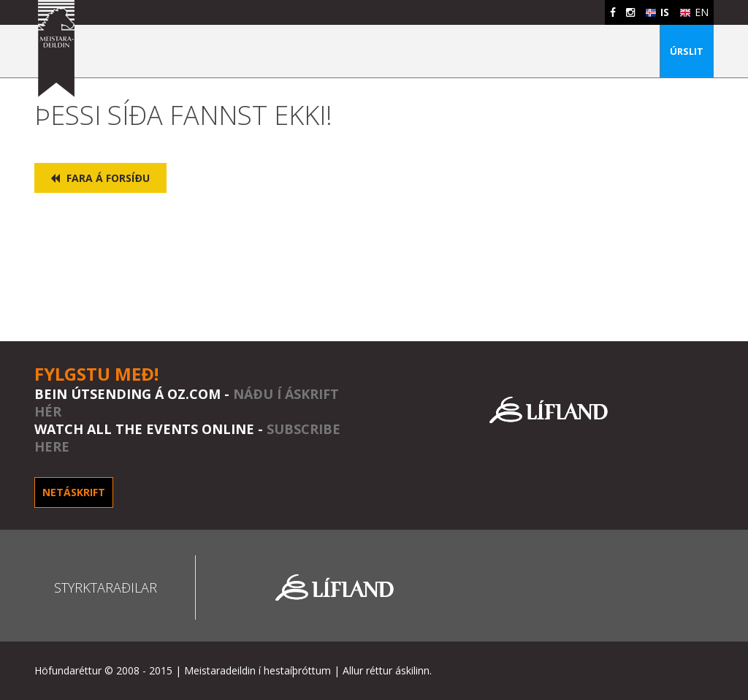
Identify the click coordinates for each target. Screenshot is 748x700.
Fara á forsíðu (100, 178)
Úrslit (687, 51)
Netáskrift (74, 492)
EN (694, 12)
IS (657, 12)
